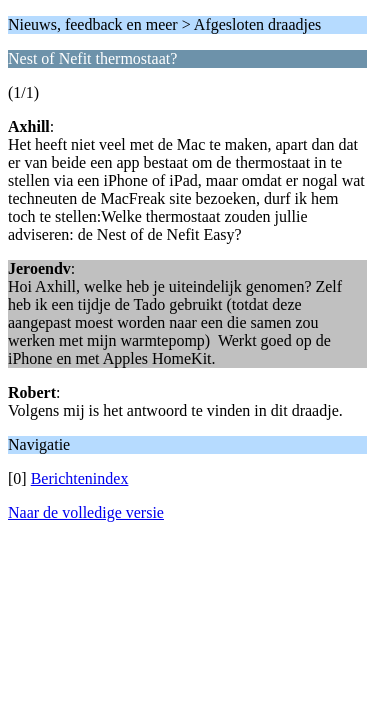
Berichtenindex (80, 478)
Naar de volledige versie (86, 512)
